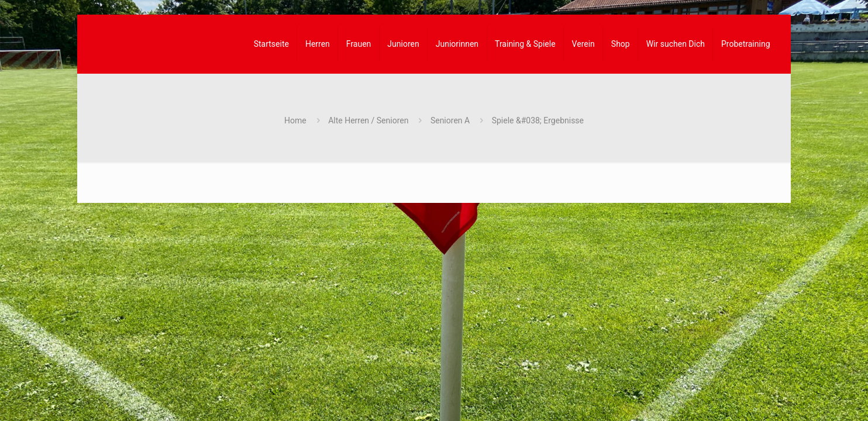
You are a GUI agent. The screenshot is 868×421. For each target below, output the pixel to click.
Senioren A (450, 120)
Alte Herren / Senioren (368, 120)
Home (295, 120)
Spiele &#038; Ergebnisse (538, 120)
